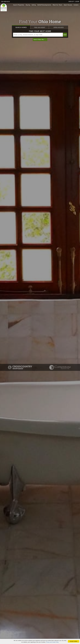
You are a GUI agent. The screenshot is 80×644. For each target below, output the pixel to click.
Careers (76, 5)
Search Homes (21, 27)
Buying (28, 5)
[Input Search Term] (38, 35)
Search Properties (19, 5)
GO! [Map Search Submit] (65, 35)
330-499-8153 (5, 2)
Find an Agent (40, 27)
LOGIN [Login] (77, 2)
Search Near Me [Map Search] (40, 40)
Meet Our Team (57, 5)
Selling (34, 5)
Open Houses (68, 5)
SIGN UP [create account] (71, 2)
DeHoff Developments (44, 5)
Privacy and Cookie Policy (52, 642)
